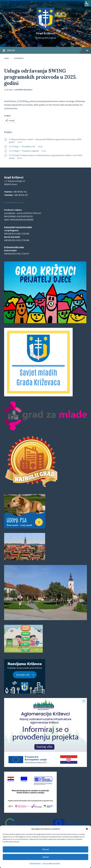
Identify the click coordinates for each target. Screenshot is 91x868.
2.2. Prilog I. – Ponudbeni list (22, 146)
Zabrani (46, 857)
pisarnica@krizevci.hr (14, 202)
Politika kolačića (35, 863)
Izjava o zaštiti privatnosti (51, 863)
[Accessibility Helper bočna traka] (88, 3)
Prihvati (46, 849)
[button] (87, 829)
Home (7, 58)
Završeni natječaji (24, 90)
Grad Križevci (46, 33)
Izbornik (46, 50)
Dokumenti (19, 58)
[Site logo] (46, 29)
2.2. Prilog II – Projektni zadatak (24, 151)
